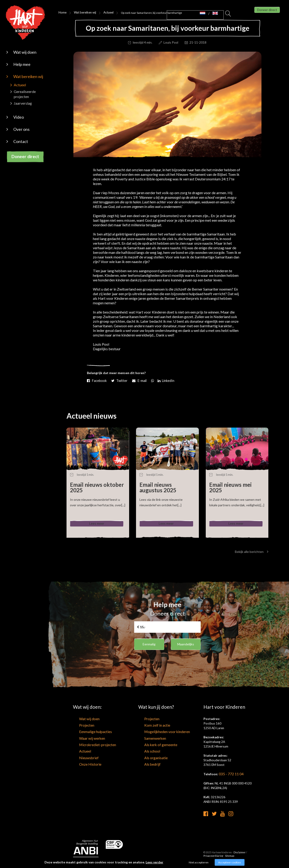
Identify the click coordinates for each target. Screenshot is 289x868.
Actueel (20, 85)
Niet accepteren (199, 862)
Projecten (80, 727)
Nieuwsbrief (81, 756)
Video (19, 117)
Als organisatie (148, 756)
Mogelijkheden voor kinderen (158, 733)
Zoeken (228, 15)
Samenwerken (148, 739)
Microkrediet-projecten (89, 745)
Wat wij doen (25, 52)
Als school (145, 750)
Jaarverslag (23, 103)
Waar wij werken (84, 739)
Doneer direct (25, 156)
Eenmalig (149, 646)
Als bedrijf (145, 762)
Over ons (21, 129)
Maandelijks (186, 646)
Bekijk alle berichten (252, 554)
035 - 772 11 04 (230, 776)
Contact (21, 141)
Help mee (22, 64)
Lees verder (154, 862)
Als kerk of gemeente (153, 745)
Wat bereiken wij (28, 76)
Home (62, 13)
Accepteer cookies (230, 862)
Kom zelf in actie (150, 727)
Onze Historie (82, 762)
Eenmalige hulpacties (87, 733)
